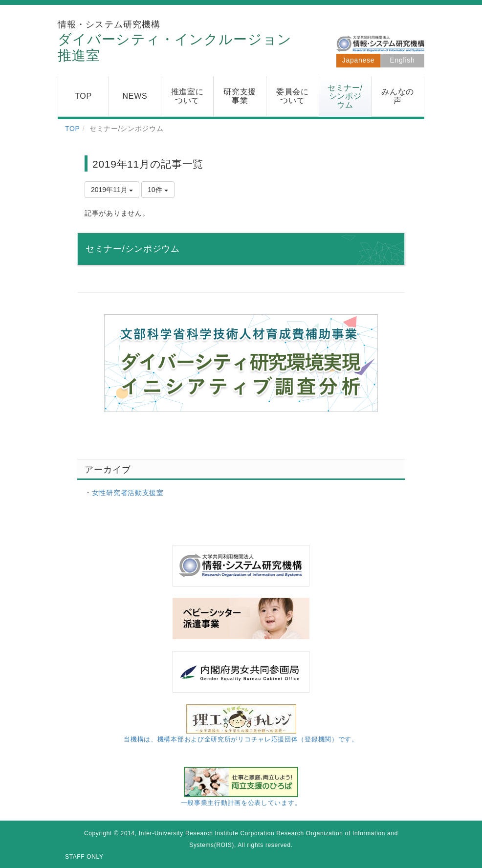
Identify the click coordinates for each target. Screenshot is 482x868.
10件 (158, 190)
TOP (73, 129)
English (403, 60)
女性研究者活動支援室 (128, 493)
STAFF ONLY (84, 857)
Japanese (358, 60)
